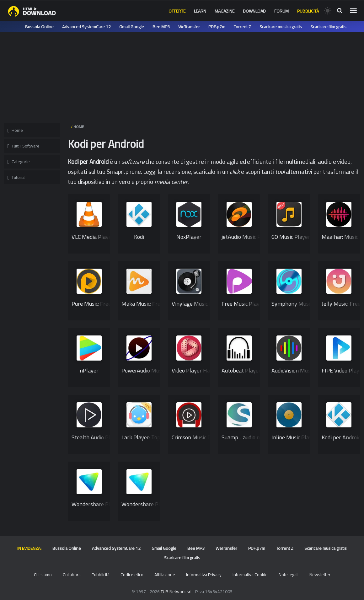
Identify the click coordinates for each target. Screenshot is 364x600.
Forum (281, 11)
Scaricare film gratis (328, 27)
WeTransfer (189, 27)
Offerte (177, 11)
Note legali (289, 575)
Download (254, 11)
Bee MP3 (161, 27)
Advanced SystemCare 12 (86, 27)
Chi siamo (43, 575)
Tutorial (16, 177)
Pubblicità (308, 11)
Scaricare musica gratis (281, 27)
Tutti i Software (24, 146)
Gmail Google (132, 27)
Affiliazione (165, 575)
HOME (79, 127)
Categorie (19, 162)
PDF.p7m (217, 27)
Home (15, 130)
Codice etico (132, 575)
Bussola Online (39, 27)
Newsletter (320, 575)
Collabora (72, 575)
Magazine (225, 11)
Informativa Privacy (204, 575)
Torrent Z (242, 27)
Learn (200, 11)
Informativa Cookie (250, 575)
